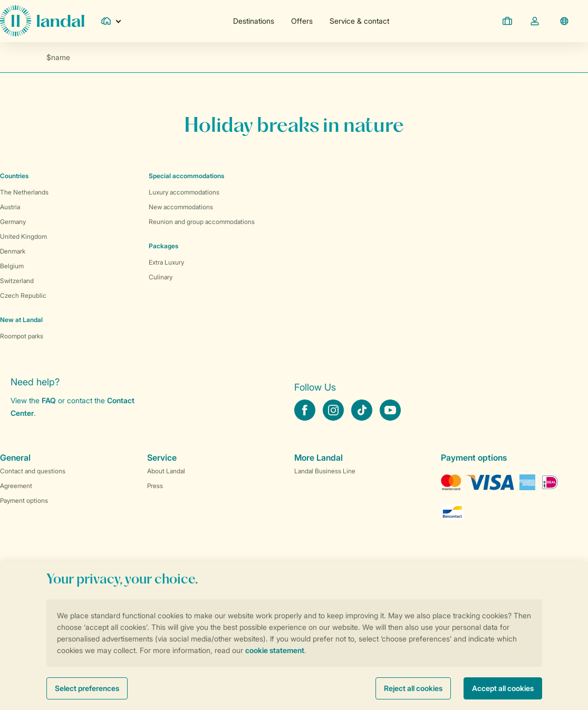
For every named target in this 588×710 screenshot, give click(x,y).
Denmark (13, 251)
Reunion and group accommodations (202, 222)
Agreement (16, 486)
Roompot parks (22, 336)
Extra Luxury (166, 262)
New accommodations (181, 207)
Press (155, 486)
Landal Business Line (325, 471)
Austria (10, 207)
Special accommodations (186, 176)
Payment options (24, 500)
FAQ (49, 400)
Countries (14, 176)
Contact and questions (33, 471)
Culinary (161, 277)
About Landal (166, 471)
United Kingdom (23, 236)
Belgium (12, 266)
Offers (302, 21)
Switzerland (17, 281)
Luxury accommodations (184, 192)
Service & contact (359, 21)
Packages (163, 246)
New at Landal (21, 320)
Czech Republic (23, 295)
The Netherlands (24, 192)
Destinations (254, 21)
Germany (13, 222)
